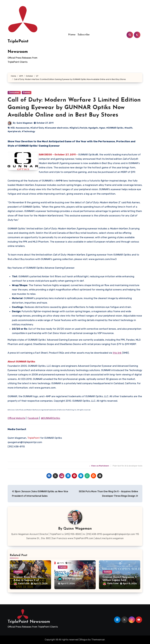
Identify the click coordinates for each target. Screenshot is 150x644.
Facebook (33, 418)
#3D (13, 128)
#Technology (28, 131)
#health (128, 128)
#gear (102, 128)
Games (27, 93)
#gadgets (93, 128)
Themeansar (98, 640)
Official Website (16, 418)
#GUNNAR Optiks (115, 128)
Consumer (14, 93)
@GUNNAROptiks (51, 418)
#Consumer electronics (57, 128)
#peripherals (14, 131)
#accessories (23, 128)
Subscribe (84, 35)
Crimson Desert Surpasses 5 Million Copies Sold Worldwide (119, 580)
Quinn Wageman (25, 123)
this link (117, 353)
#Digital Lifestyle (78, 128)
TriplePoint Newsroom (29, 622)
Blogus (84, 640)
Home (72, 35)
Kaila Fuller (22, 583)
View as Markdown (99, 466)
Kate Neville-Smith (70, 579)
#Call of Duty (37, 128)
